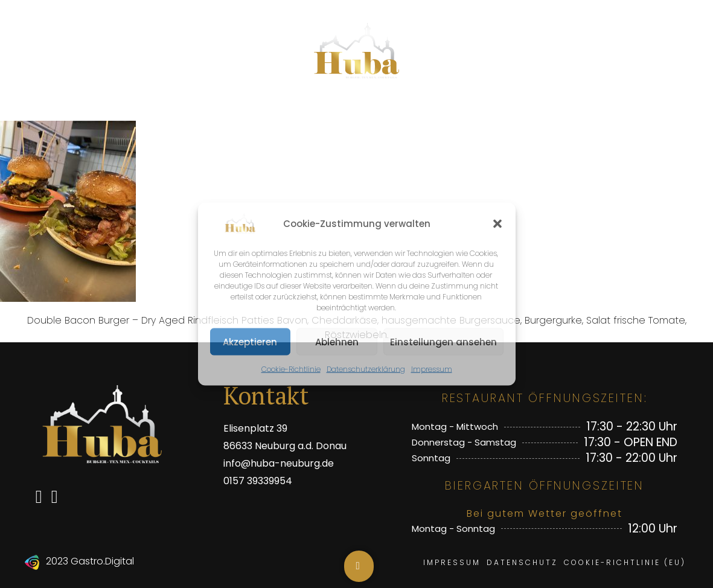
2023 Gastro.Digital (90, 561)
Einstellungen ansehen (443, 341)
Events (651, 108)
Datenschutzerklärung (366, 369)
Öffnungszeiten (545, 108)
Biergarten (423, 108)
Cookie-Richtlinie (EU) (625, 562)
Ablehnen (337, 341)
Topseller (237, 108)
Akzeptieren (250, 341)
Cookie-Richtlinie (291, 369)
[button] (497, 224)
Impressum (432, 369)
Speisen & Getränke (109, 108)
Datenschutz (522, 562)
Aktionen (327, 108)
